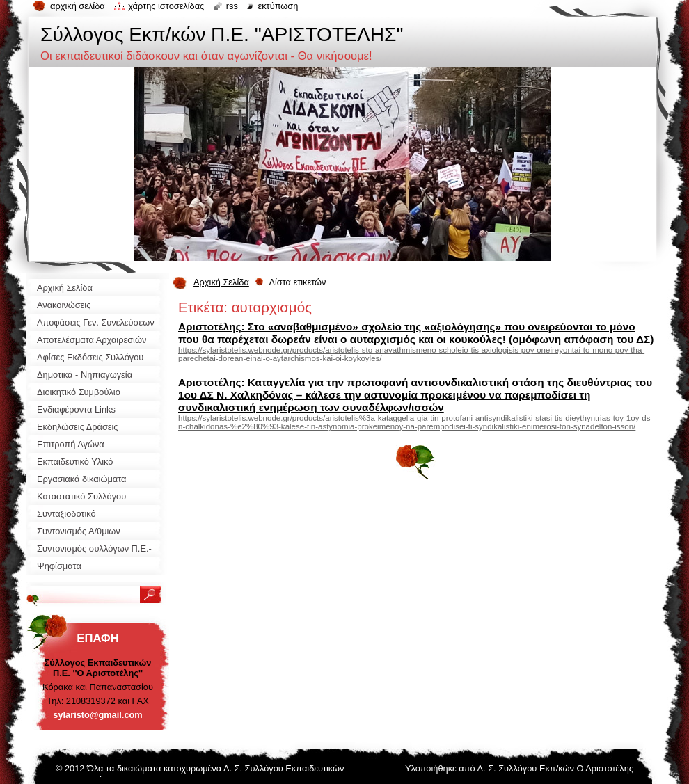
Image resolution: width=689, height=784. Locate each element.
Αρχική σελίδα (78, 6)
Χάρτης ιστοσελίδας (166, 6)
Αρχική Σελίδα (221, 282)
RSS (232, 6)
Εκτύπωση (278, 6)
